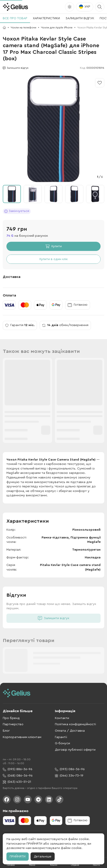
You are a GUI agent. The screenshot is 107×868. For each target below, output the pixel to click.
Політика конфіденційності (75, 724)
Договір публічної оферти (75, 750)
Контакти (62, 718)
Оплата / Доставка (70, 731)
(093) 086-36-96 (70, 769)
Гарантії (61, 737)
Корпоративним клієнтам (22, 737)
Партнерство (13, 724)
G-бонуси (62, 743)
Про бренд (11, 718)
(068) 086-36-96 (18, 776)
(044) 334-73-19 (69, 776)
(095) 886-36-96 (18, 769)
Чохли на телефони (23, 27)
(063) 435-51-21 (17, 782)
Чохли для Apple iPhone (57, 27)
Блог (6, 731)
